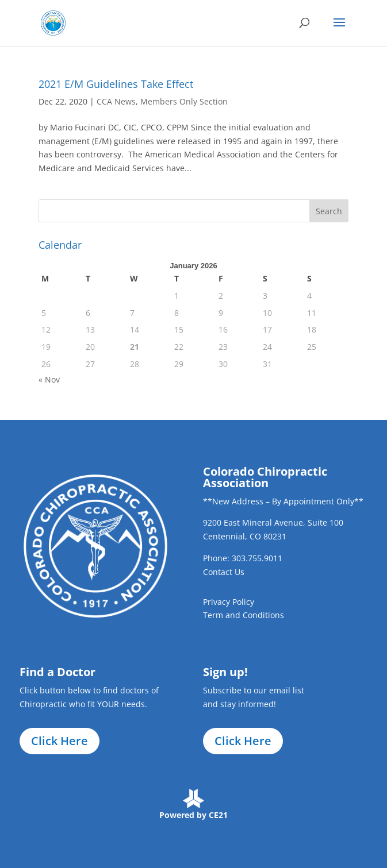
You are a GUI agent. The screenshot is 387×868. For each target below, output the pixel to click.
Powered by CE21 (193, 815)
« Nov (49, 379)
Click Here (60, 741)
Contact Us (224, 572)
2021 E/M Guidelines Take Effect (116, 84)
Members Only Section (184, 101)
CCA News (116, 101)
